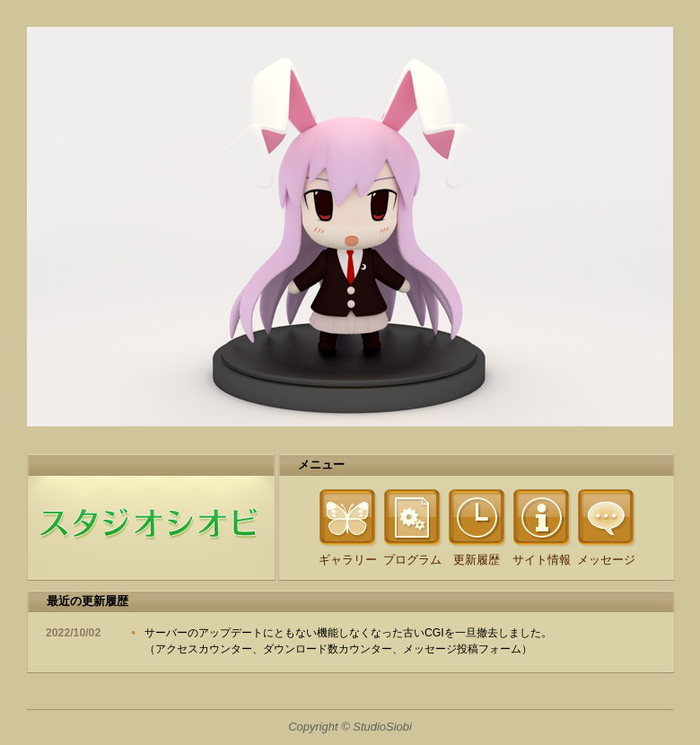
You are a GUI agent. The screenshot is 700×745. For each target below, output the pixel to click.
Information (541, 517)
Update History (477, 517)
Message (606, 517)
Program (412, 517)
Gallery (347, 517)
